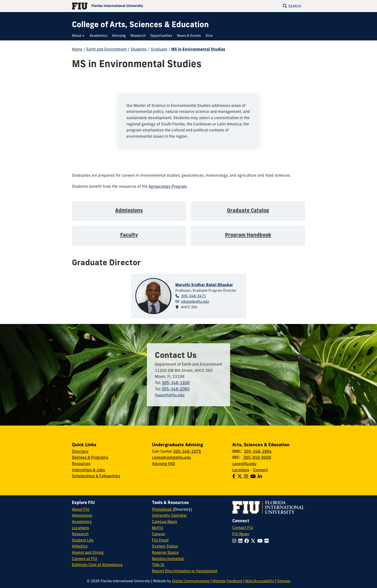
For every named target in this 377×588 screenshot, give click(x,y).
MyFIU (158, 528)
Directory (80, 451)
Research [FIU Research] (80, 534)
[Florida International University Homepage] (130, 6)
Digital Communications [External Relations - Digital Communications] (191, 581)
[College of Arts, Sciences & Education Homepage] (140, 24)
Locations (241, 470)
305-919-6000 (257, 457)
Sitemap (284, 581)
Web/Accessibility (260, 581)
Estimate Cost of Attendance (97, 565)
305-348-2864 (258, 451)
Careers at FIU (85, 559)
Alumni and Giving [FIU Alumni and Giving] (88, 552)
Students (139, 49)
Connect (261, 470)
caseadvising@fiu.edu (171, 457)
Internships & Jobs (88, 470)
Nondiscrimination (168, 559)
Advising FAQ (163, 464)
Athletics (80, 546)
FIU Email (160, 540)
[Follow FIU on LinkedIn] (241, 541)
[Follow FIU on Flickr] (267, 541)
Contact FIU (243, 528)
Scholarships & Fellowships (96, 476)
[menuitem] (78, 36)
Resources (81, 464)
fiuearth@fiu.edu (170, 395)
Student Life (83, 540)
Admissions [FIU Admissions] (82, 515)
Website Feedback (227, 581)
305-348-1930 (176, 383)
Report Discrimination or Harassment (185, 571)
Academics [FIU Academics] (82, 522)
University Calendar (169, 515)
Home (77, 49)
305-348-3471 (194, 296)
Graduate (159, 49)
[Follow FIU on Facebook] (248, 541)
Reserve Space (165, 552)
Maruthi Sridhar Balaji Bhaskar (204, 285)
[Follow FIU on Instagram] (235, 541)
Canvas (158, 534)
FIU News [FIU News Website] (241, 534)
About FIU (81, 509)
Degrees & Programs (90, 457)
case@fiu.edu (244, 464)
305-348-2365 (176, 389)
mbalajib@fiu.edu (195, 302)
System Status (165, 546)
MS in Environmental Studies (198, 49)
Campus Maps (164, 522)
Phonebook (162, 509)
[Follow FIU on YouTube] (261, 541)
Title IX (158, 565)
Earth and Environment (107, 49)
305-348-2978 (187, 451)
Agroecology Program (168, 186)
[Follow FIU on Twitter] (254, 541)
